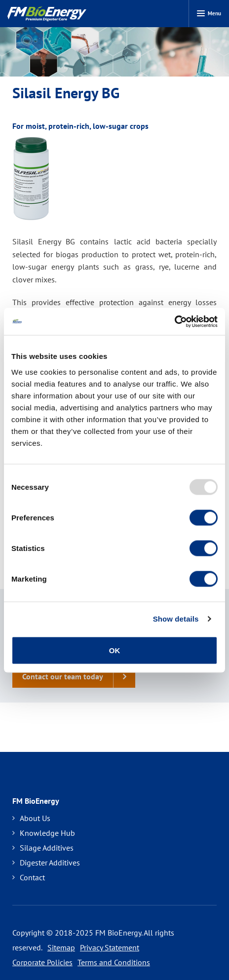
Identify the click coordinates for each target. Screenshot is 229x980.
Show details (176, 619)
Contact (29, 877)
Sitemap (61, 947)
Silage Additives (43, 848)
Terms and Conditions (114, 962)
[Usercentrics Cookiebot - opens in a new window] (174, 321)
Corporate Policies (42, 962)
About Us (31, 818)
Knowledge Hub (44, 833)
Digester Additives (46, 862)
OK (115, 650)
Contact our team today (79, 677)
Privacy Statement (110, 947)
